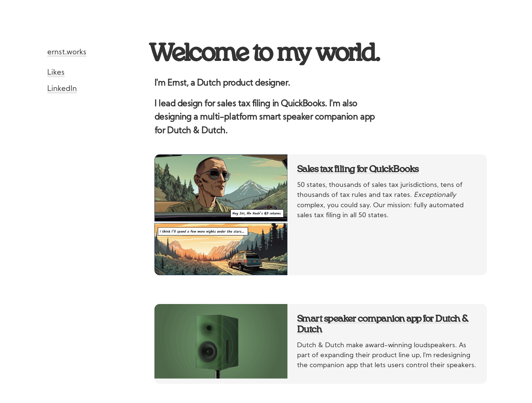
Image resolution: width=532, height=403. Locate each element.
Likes (56, 73)
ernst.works (67, 52)
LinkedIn (62, 89)
